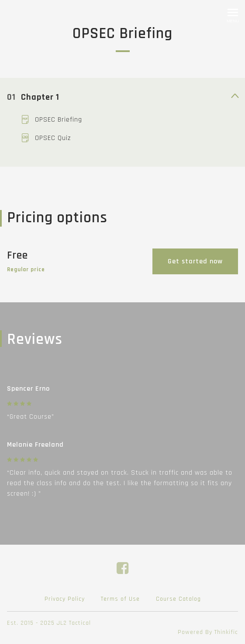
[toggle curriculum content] (235, 97)
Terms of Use (120, 599)
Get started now (195, 261)
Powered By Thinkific (208, 632)
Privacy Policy (65, 599)
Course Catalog (178, 599)
